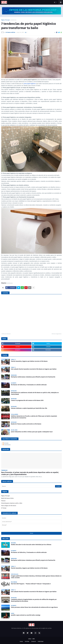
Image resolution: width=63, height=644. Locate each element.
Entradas (6, 443)
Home (21, 641)
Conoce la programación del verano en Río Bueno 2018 (27, 400)
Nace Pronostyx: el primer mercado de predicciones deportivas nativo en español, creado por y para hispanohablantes (30, 473)
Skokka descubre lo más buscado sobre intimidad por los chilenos (31, 545)
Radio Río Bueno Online (7, 498)
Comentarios (7, 445)
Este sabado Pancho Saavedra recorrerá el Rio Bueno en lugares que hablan (34, 369)
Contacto (34, 641)
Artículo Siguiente (56, 334)
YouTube (27, 641)
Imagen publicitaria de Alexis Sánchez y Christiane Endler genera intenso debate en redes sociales (36, 577)
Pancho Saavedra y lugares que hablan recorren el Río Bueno (29, 361)
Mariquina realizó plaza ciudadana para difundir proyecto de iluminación (33, 377)
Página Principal (5, 20)
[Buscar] (31, 486)
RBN (34, 639)
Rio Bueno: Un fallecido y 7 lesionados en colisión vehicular (29, 385)
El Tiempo (4, 508)
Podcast (3, 501)
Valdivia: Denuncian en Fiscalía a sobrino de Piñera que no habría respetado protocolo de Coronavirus (34, 417)
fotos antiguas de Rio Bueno (9, 506)
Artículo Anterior (6, 334)
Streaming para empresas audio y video (12, 503)
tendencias (13, 20)
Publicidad (41, 641)
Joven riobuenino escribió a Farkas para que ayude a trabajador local (32, 432)
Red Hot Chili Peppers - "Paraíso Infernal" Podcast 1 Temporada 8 (31, 584)
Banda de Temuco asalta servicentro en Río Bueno (26, 424)
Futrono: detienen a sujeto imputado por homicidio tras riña (29, 408)
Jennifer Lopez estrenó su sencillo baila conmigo (26, 615)
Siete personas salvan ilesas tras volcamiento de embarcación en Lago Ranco (34, 607)
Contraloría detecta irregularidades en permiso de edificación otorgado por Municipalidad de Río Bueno (34, 600)
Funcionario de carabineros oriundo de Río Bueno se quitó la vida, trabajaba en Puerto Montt (35, 393)
